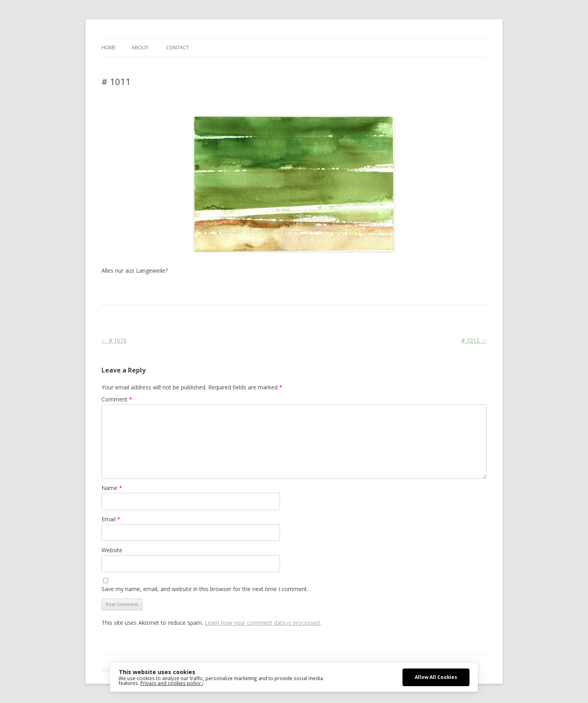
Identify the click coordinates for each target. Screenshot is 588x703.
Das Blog (173, 290)
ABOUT (140, 48)
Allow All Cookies (436, 677)
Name (112, 488)
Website (112, 550)
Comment (117, 399)
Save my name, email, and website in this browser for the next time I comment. (205, 589)
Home (108, 48)
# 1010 (114, 340)
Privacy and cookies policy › (172, 683)
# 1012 (474, 340)
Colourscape (229, 290)
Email (111, 519)
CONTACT (177, 48)
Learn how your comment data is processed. (263, 623)
